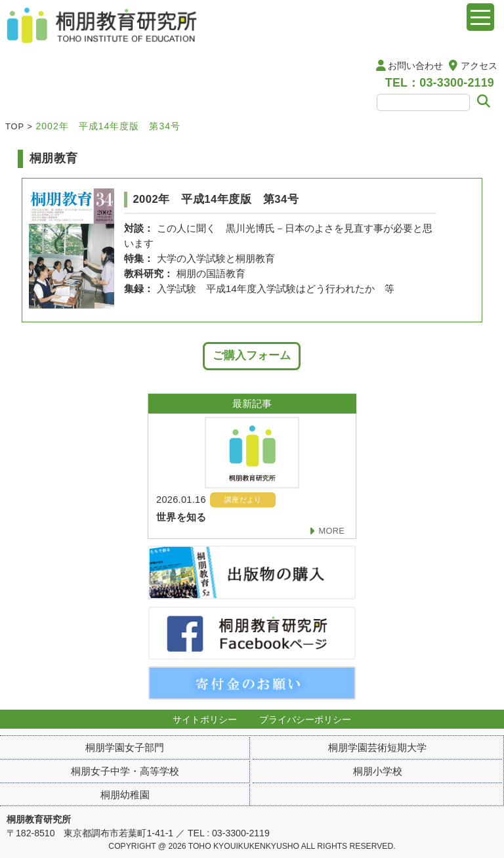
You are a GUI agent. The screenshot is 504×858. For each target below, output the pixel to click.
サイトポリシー (205, 719)
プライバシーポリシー (305, 719)
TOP (15, 126)
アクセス (479, 66)
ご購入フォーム (252, 355)
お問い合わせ (415, 66)
